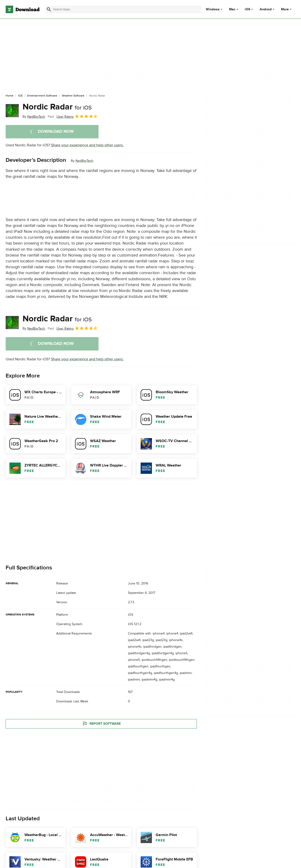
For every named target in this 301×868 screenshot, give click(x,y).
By (34, 117)
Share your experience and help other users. (87, 145)
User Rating (77, 116)
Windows (213, 9)
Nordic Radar (57, 107)
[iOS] (20, 96)
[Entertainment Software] (42, 96)
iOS (248, 9)
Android (266, 9)
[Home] (10, 96)
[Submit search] (49, 9)
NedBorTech (84, 161)
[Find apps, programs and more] (123, 9)
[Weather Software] (73, 96)
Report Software (101, 724)
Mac (232, 9)
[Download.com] (23, 9)
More (287, 9)
